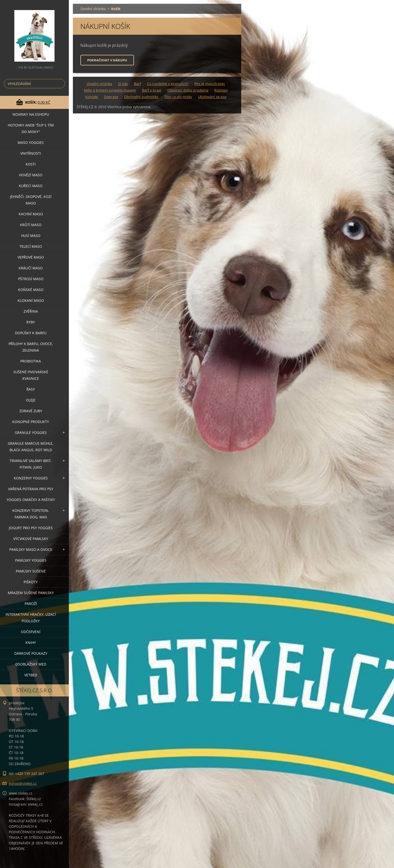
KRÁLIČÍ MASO (31, 268)
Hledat (60, 84)
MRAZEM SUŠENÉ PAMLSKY (31, 593)
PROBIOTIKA (31, 361)
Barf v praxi (152, 90)
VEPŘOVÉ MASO (31, 257)
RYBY (31, 322)
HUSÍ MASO (31, 236)
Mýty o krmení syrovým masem (110, 90)
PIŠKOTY (31, 582)
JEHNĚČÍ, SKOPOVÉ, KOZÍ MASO (31, 200)
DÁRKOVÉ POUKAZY (31, 653)
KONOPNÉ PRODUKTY (31, 422)
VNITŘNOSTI (31, 153)
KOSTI (31, 164)
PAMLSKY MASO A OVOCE (31, 549)
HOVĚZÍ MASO (31, 175)
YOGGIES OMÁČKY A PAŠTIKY (31, 500)
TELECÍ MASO (31, 246)
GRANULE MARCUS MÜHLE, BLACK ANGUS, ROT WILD (31, 447)
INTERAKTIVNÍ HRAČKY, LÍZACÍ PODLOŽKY (31, 618)
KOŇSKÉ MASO (31, 290)
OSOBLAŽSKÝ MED (31, 664)
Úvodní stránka (93, 9)
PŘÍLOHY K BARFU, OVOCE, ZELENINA (31, 347)
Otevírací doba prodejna (188, 90)
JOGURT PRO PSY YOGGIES (31, 528)
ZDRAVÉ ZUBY (31, 411)
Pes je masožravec (210, 84)
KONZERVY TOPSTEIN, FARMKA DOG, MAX (31, 514)
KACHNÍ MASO (31, 214)
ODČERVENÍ (31, 632)
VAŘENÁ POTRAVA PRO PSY (31, 489)
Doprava (111, 97)
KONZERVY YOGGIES (31, 478)
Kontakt (92, 97)
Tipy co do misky (178, 97)
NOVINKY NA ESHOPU (31, 114)
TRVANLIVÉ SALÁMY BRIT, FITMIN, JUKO (31, 464)
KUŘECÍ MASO (31, 186)
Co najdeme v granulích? (168, 84)
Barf (137, 84)
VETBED (31, 675)
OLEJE (31, 400)
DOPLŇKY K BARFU (31, 333)
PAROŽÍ (31, 604)
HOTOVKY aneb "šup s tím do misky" (31, 128)
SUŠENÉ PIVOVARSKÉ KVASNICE (31, 375)
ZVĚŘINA (31, 311)
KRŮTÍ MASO (31, 225)
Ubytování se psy (212, 97)
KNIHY (31, 643)
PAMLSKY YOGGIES (31, 560)
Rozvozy (221, 90)
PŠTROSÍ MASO (31, 279)
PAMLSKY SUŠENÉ (31, 571)
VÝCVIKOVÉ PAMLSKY (31, 539)
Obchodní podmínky (141, 97)
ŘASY (31, 389)
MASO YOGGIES (31, 142)
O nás (123, 84)
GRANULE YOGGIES (31, 432)
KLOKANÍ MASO (31, 300)
